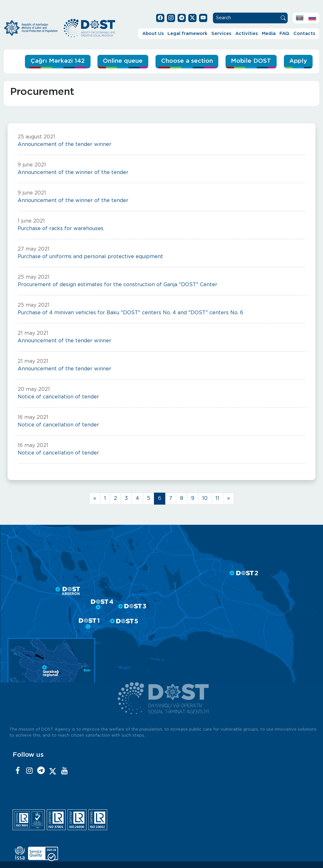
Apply (298, 61)
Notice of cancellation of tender (58, 397)
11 (217, 498)
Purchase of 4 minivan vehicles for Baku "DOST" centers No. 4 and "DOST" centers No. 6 (130, 313)
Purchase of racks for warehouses (61, 229)
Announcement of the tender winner (65, 145)
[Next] (229, 499)
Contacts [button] (304, 34)
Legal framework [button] (187, 34)
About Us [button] (153, 34)
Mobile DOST (251, 61)
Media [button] (269, 34)
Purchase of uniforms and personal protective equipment (90, 257)
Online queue (122, 61)
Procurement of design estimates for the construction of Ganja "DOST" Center (117, 285)
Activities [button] (247, 34)
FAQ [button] (284, 34)
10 (205, 498)
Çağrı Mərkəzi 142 (56, 61)
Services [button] (221, 34)
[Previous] (95, 499)
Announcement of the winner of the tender (73, 173)
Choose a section (186, 61)
